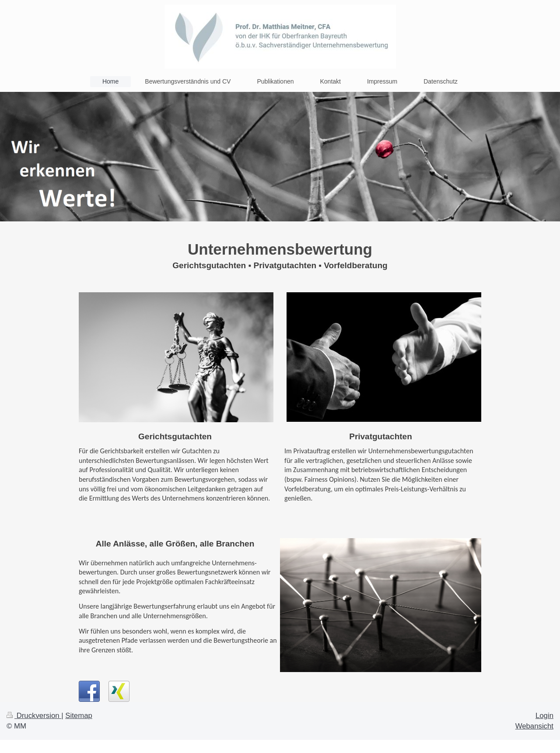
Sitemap (79, 716)
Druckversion (34, 716)
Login (544, 716)
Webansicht (534, 726)
